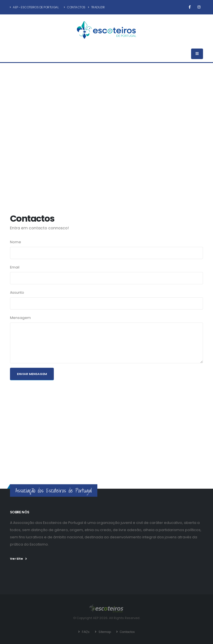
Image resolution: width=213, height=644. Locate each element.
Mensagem (20, 318)
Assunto (17, 292)
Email (15, 267)
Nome (16, 242)
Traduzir (96, 7)
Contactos (75, 7)
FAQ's (84, 632)
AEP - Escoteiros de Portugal (34, 7)
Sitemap (104, 632)
